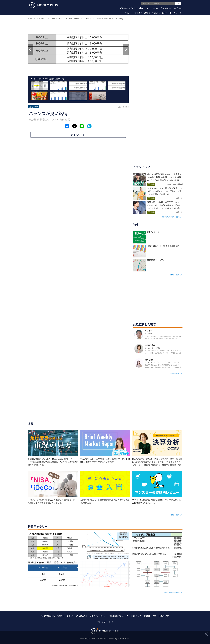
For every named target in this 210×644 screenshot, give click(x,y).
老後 (147, 13)
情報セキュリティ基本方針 (77, 616)
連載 (134, 8)
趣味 (165, 13)
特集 (142, 8)
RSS (155, 616)
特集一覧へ (175, 275)
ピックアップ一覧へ (171, 217)
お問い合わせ (136, 616)
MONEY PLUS (33, 18)
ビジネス (138, 13)
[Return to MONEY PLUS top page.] (43, 5)
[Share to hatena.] (89, 126)
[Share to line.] (82, 126)
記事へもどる (78, 135)
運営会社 (61, 616)
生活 (128, 13)
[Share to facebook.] (67, 126)
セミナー (153, 8)
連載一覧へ (175, 515)
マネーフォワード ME (105, 622)
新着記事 (125, 8)
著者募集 (147, 616)
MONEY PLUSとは (48, 616)
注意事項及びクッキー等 (119, 616)
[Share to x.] (74, 126)
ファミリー (175, 13)
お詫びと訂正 (164, 616)
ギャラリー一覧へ (172, 592)
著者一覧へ (175, 373)
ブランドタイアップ (171, 8)
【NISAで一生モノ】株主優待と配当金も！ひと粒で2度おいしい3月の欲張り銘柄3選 (82, 18)
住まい (156, 13)
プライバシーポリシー (98, 616)
